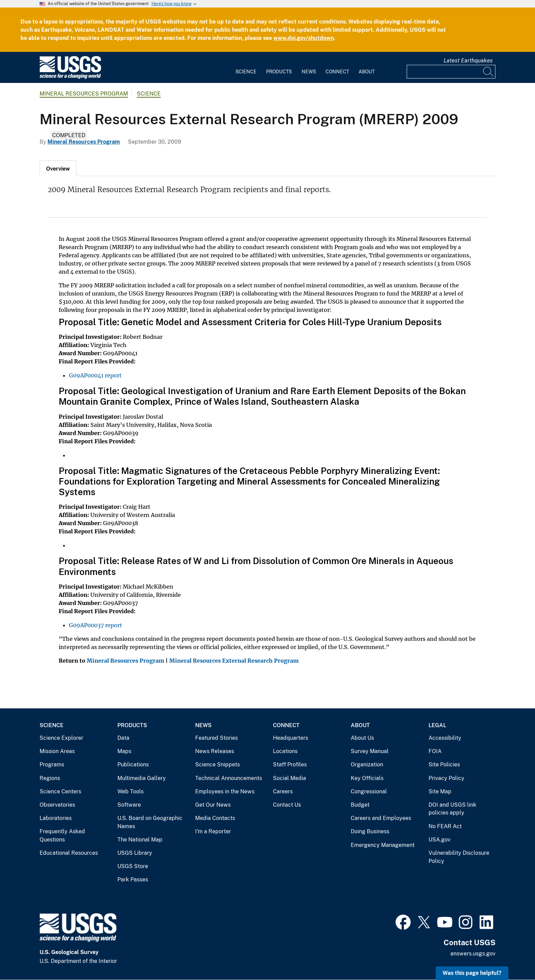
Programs (52, 765)
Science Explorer (61, 738)
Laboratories (56, 818)
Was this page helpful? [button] (472, 973)
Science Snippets (218, 765)
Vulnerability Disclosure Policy (459, 857)
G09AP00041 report (95, 375)
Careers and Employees (381, 818)
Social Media (290, 778)
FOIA (435, 751)
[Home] (70, 77)
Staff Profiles (290, 765)
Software (129, 805)
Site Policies (444, 765)
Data (123, 738)
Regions (50, 778)
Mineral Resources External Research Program (234, 661)
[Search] (489, 72)
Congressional (369, 791)
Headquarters (291, 738)
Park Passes (133, 880)
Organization (367, 765)
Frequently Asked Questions (62, 835)
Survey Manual (370, 751)
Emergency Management (383, 845)
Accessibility (445, 738)
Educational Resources (69, 853)
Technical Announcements (229, 778)
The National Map (140, 840)
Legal (437, 725)
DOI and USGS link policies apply (452, 809)
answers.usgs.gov (473, 954)
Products (279, 72)
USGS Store (133, 866)
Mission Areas (57, 751)
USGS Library (135, 853)
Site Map (440, 791)
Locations (285, 751)
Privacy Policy (446, 778)
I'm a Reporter (213, 831)
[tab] (58, 168)
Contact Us (287, 805)
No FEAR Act (445, 826)
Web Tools (131, 791)
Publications (133, 765)
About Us (362, 738)
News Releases (215, 751)
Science (246, 72)
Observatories (57, 805)
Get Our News (213, 805)
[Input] (451, 72)
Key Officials (367, 778)
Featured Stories (216, 738)
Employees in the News (225, 791)
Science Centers (60, 791)
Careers (283, 791)
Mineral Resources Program (84, 94)
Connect (337, 72)
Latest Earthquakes (468, 61)
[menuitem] (246, 68)
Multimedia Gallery (142, 778)
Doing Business (370, 831)
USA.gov (439, 840)
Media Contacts (215, 818)
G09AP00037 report (96, 625)
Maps (124, 751)
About (367, 72)
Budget (360, 805)
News (309, 72)
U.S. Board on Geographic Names (150, 822)
